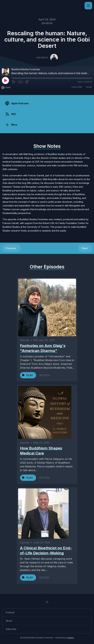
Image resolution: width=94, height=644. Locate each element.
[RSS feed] (47, 602)
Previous (11, 248)
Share (89, 87)
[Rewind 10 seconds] (14, 82)
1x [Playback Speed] (20, 82)
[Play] (5, 80)
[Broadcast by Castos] (6, 88)
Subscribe (77, 87)
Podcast (10, 612)
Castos (71, 638)
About (9, 621)
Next (85, 248)
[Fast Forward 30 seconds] (27, 82)
